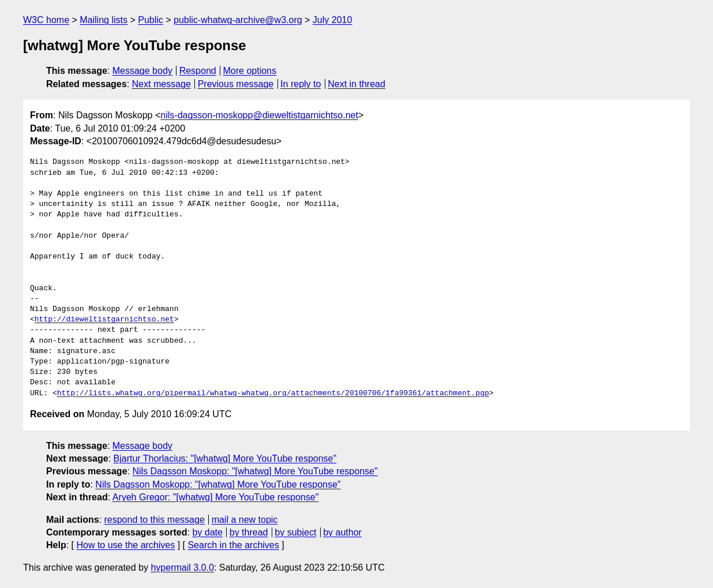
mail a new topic (245, 520)
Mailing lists (104, 20)
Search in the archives (233, 545)
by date (207, 532)
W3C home (46, 20)
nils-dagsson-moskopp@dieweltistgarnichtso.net (259, 115)
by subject (295, 532)
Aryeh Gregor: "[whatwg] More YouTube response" (216, 497)
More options (250, 71)
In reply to (301, 84)
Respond (198, 71)
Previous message (236, 84)
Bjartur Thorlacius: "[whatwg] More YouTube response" (225, 458)
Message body (142, 71)
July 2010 (333, 20)
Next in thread (356, 84)
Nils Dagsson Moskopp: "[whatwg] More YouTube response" (255, 471)
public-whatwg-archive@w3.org (238, 20)
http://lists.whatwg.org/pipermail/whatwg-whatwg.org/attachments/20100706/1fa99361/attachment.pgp (273, 394)
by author (342, 532)
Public (151, 20)
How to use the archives (125, 545)
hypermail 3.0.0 (182, 568)
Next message (162, 84)
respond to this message (154, 520)
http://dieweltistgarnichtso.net (104, 320)
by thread (249, 532)
